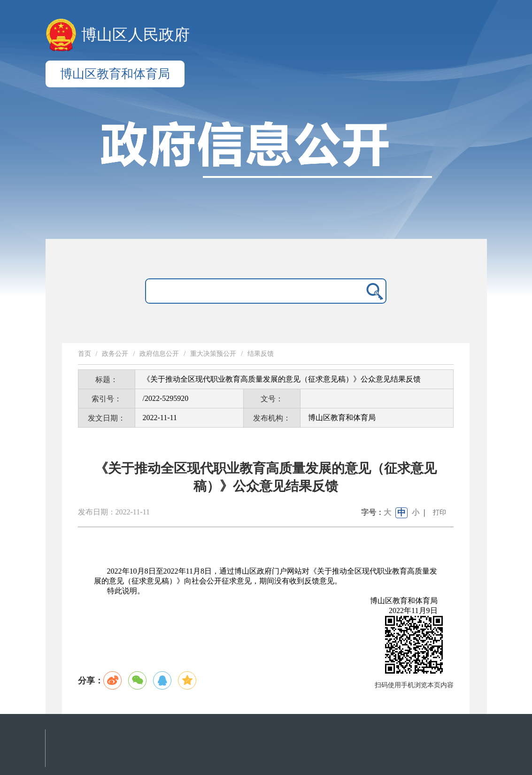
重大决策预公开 (213, 354)
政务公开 (115, 354)
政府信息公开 (159, 354)
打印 (439, 512)
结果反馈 (261, 354)
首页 (85, 354)
